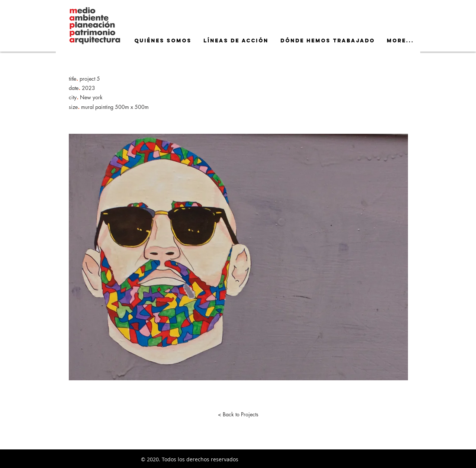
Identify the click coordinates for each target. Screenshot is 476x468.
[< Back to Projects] (238, 414)
